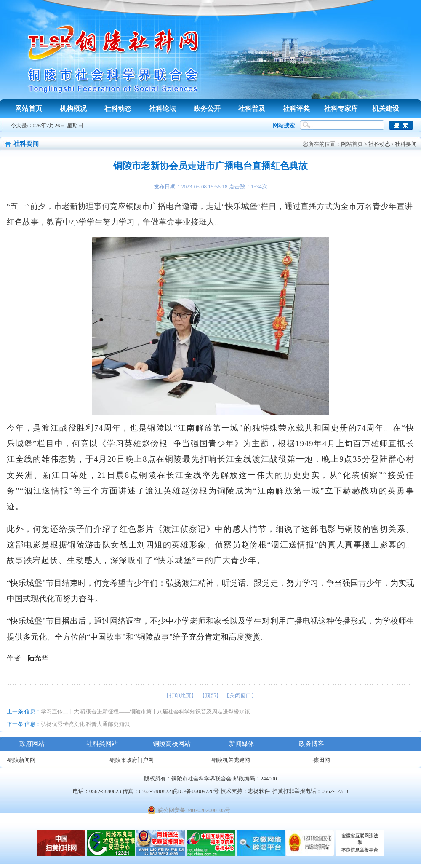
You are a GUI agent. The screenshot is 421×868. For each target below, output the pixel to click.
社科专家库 (341, 108)
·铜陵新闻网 (21, 760)
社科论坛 (163, 108)
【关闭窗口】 (240, 695)
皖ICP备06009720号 (196, 791)
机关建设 (386, 108)
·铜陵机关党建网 (230, 760)
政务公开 (207, 108)
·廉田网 (321, 760)
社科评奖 (296, 108)
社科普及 (252, 108)
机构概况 (73, 108)
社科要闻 (406, 144)
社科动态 (118, 108)
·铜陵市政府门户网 (131, 760)
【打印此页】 (180, 695)
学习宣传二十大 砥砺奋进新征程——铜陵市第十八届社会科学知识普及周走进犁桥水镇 (145, 711)
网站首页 (29, 108)
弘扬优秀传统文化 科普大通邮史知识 (85, 724)
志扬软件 (259, 791)
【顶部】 (210, 695)
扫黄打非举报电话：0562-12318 (310, 791)
